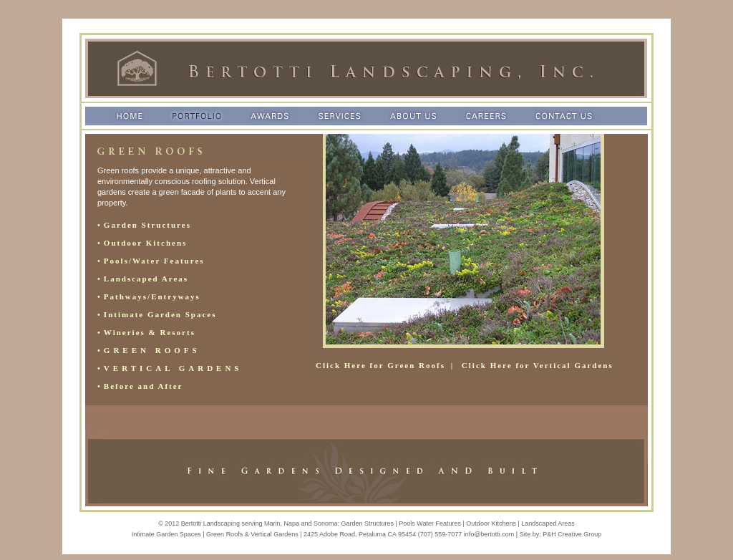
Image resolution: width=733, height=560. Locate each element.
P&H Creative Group (572, 534)
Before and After (144, 386)
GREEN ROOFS (152, 350)
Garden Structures (147, 225)
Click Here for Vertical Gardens (538, 365)
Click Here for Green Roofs (380, 365)
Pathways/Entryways (152, 296)
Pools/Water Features (154, 261)
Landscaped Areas (146, 279)
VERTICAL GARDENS (173, 368)
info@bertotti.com (489, 534)
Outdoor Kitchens (145, 243)
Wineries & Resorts (150, 332)
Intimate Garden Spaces (160, 314)
